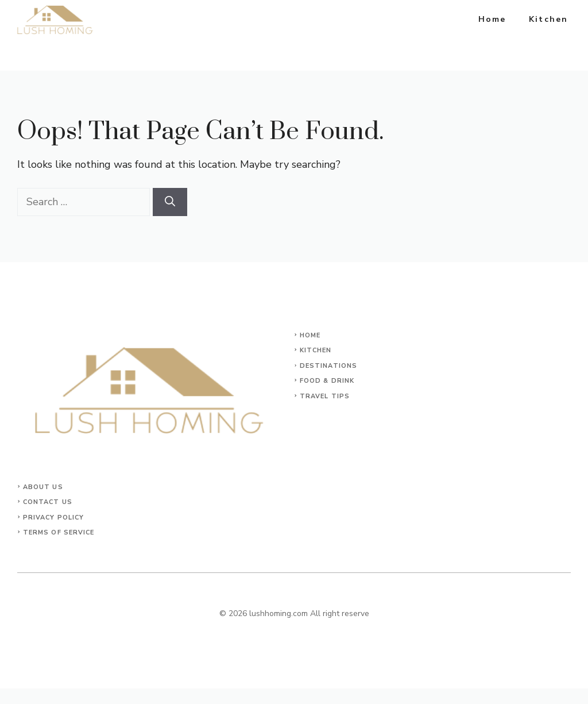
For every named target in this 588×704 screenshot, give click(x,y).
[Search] (170, 202)
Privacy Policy (53, 518)
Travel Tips (325, 396)
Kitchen (548, 19)
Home (492, 19)
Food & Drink (327, 381)
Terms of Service (59, 532)
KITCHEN (316, 350)
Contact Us (48, 502)
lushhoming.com (278, 613)
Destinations (328, 366)
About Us (43, 487)
